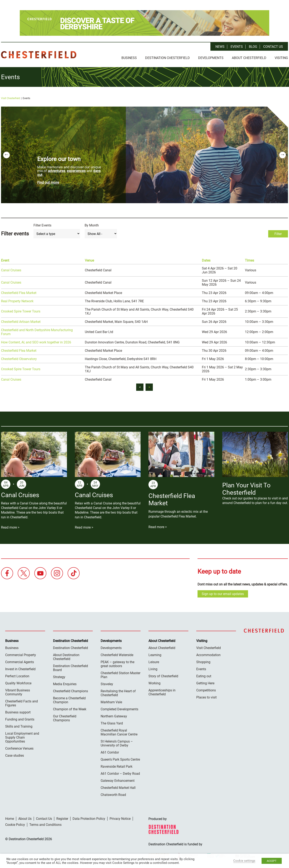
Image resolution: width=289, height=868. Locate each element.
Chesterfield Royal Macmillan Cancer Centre (119, 732)
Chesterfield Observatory (19, 359)
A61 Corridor (110, 752)
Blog (253, 47)
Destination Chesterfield (39, 55)
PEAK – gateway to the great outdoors (117, 664)
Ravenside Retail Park (117, 767)
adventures (57, 171)
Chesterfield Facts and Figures (22, 703)
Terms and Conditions (45, 825)
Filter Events (42, 225)
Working (154, 683)
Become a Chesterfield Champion (69, 700)
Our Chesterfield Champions (65, 718)
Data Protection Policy (89, 819)
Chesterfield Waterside (117, 655)
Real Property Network (17, 301)
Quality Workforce (18, 683)
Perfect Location (17, 676)
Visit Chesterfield (10, 98)
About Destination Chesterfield (66, 657)
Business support (18, 712)
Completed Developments (119, 709)
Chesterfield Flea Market (19, 293)
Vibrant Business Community (18, 692)
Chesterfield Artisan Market (21, 322)
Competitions (206, 690)
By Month (92, 225)
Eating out (204, 676)
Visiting (281, 58)
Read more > (10, 527)
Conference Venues (19, 748)
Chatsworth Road (113, 795)
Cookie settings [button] (244, 861)
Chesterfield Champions (70, 691)
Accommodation (208, 655)
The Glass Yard (112, 723)
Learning (155, 655)
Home (10, 819)
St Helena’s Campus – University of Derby (117, 743)
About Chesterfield (249, 58)
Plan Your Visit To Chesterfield (246, 489)
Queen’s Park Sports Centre (120, 759)
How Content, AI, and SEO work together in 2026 (36, 342)
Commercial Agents (20, 662)
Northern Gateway (114, 716)
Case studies (15, 756)
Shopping (203, 662)
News (220, 47)
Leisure (154, 662)
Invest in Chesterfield (20, 669)
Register (62, 819)
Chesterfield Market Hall (118, 788)
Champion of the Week (70, 709)
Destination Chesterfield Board (70, 668)
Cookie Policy (15, 825)
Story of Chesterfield (163, 676)
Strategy (59, 677)
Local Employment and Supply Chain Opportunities (22, 737)
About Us (25, 819)
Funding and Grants (20, 719)
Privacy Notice (120, 819)
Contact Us (273, 47)
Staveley (107, 684)
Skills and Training (19, 726)
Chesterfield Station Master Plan (120, 675)
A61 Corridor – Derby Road (120, 774)
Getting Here (205, 683)
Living (153, 669)
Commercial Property (21, 655)
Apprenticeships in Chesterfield (162, 692)
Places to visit (206, 697)
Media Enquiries (65, 684)
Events (237, 47)
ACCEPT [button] (272, 861)
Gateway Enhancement (118, 781)
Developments (211, 58)
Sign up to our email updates (223, 594)
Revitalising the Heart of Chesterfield (118, 693)
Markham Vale (111, 702)
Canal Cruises (11, 270)
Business (129, 58)
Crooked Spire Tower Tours (21, 311)
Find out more (48, 182)
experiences (76, 171)
